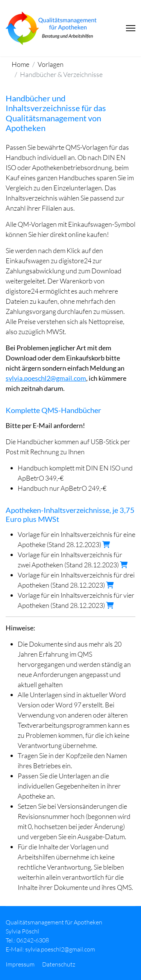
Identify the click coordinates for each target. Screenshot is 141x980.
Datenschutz (59, 964)
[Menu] (131, 28)
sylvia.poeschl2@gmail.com (46, 378)
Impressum (20, 964)
